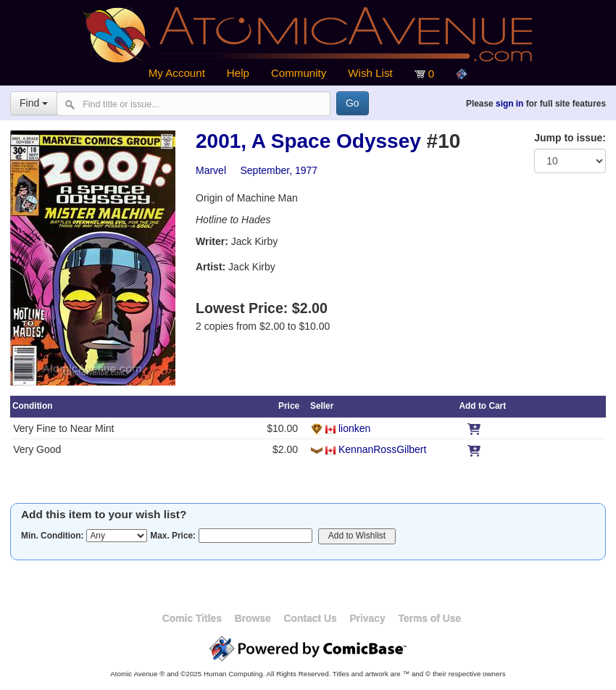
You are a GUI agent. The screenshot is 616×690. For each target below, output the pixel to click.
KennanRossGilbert (382, 449)
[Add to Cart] (474, 428)
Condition (32, 406)
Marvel (211, 170)
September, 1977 (279, 170)
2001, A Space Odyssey (308, 141)
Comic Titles (192, 618)
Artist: (211, 267)
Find (34, 103)
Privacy (367, 618)
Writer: (212, 241)
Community (299, 73)
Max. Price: (173, 536)
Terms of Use (429, 618)
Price (289, 406)
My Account (177, 73)
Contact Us (310, 618)
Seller (322, 406)
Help (238, 73)
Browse (253, 618)
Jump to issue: (570, 138)
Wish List (370, 73)
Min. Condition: (53, 536)
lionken (354, 428)
